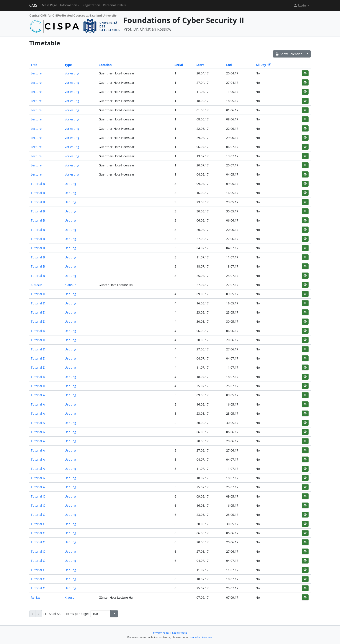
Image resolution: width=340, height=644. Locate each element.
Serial (179, 65)
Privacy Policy (161, 633)
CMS (33, 5)
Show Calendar (289, 54)
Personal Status (114, 5)
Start (200, 65)
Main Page (49, 5)
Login (300, 5)
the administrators (201, 637)
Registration (91, 5)
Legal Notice (180, 633)
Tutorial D (38, 294)
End (229, 65)
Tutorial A (38, 395)
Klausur (36, 285)
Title (34, 65)
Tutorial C (38, 496)
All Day (263, 65)
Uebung (70, 184)
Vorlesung (72, 73)
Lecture (36, 73)
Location (105, 65)
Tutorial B (38, 184)
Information (69, 5)
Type (68, 65)
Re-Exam (37, 597)
